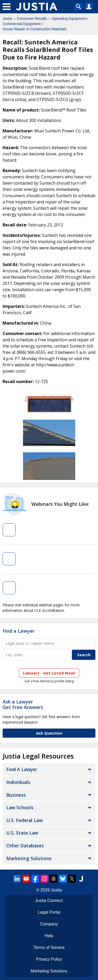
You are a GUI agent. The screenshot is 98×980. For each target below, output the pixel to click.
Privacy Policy (49, 959)
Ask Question (49, 733)
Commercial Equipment (22, 24)
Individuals (18, 782)
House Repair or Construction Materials (35, 29)
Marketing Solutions (29, 858)
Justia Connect (49, 900)
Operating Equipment (69, 19)
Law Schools (20, 807)
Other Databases (25, 846)
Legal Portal (49, 912)
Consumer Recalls (32, 19)
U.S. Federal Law (24, 820)
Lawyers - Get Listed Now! (49, 673)
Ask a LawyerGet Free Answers (23, 705)
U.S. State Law (22, 833)
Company (49, 924)
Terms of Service (49, 947)
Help (49, 936)
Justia (7, 19)
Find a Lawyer (19, 631)
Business (16, 795)
